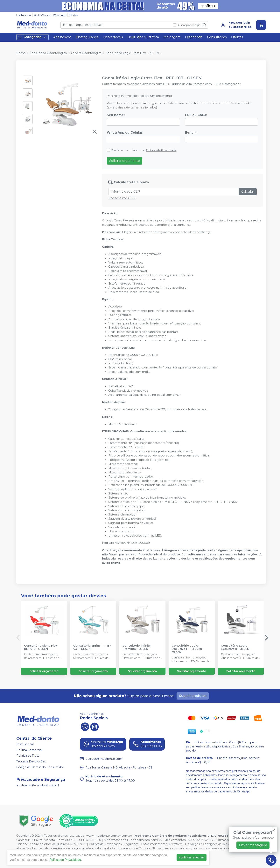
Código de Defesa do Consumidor (40, 767)
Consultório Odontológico (48, 53)
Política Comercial (29, 750)
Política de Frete (28, 756)
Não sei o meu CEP (122, 198)
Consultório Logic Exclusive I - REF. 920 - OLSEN (188, 649)
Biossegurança (87, 37)
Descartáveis (113, 37)
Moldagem (172, 37)
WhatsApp (60, 15)
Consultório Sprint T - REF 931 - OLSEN (92, 647)
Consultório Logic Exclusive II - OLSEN (235, 647)
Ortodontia (194, 37)
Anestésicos (62, 37)
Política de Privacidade (65, 860)
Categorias (32, 37)
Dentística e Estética (143, 37)
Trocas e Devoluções (31, 761)
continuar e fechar (192, 857)
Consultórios (217, 37)
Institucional (24, 15)
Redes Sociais (42, 15)
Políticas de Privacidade (161, 150)
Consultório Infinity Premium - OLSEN (136, 647)
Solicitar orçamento (125, 161)
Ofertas (73, 15)
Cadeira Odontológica (86, 53)
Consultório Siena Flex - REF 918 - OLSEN (42, 647)
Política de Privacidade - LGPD (38, 785)
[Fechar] (274, 830)
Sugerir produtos (193, 696)
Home (21, 53)
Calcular (248, 192)
